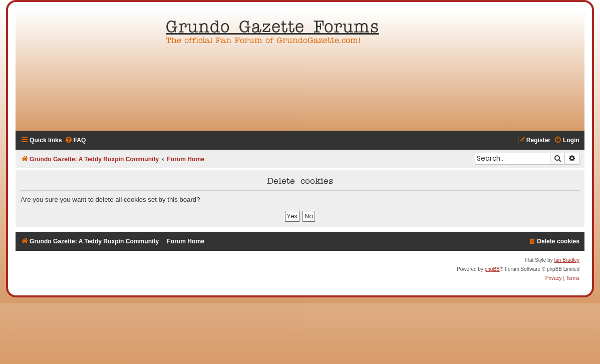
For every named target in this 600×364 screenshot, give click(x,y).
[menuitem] (75, 140)
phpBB (492, 269)
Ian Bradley (567, 260)
